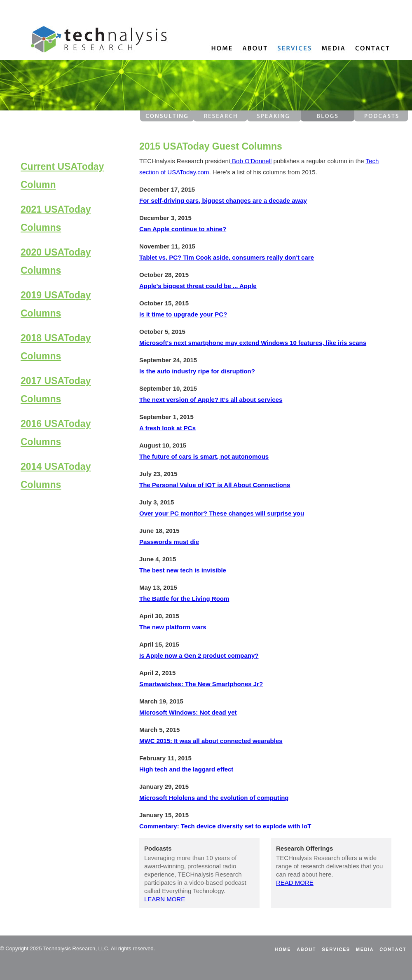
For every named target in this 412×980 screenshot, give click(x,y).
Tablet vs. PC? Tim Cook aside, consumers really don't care (227, 257)
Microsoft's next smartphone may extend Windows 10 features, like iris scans (253, 343)
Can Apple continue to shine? (183, 229)
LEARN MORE (165, 899)
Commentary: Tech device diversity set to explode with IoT (225, 826)
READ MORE (295, 883)
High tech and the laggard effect (186, 769)
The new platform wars (173, 627)
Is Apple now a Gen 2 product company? (199, 655)
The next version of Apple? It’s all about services (211, 400)
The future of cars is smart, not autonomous (204, 456)
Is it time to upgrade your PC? (183, 314)
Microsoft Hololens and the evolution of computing (214, 798)
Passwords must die (169, 542)
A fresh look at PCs (167, 428)
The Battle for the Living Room (184, 599)
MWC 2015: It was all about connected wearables (211, 741)
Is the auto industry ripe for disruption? (197, 371)
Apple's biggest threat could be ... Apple (198, 286)
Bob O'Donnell (251, 161)
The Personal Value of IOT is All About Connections (215, 485)
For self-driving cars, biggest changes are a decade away (223, 200)
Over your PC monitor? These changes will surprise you (222, 513)
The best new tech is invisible (183, 570)
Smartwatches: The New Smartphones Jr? (201, 684)
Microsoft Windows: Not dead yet (188, 712)
